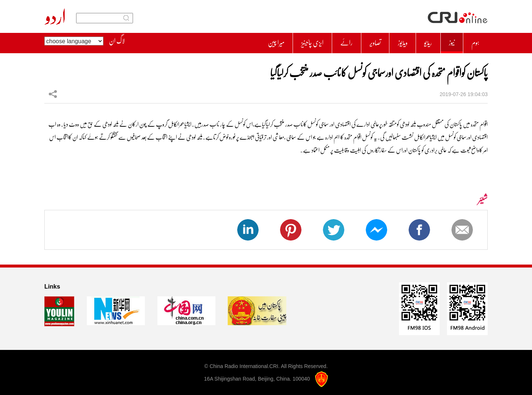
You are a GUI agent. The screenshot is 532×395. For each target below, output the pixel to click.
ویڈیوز (390, 41)
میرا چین (243, 41)
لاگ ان (117, 41)
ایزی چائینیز (285, 41)
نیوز (447, 41)
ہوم (474, 41)
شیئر (53, 90)
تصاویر (358, 41)
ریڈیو (419, 41)
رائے (324, 41)
